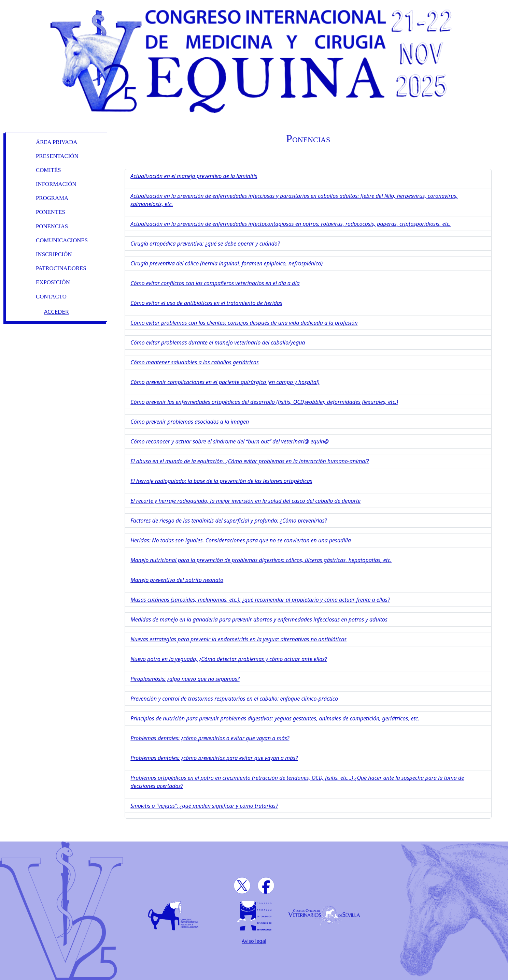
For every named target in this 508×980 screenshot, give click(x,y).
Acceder (57, 312)
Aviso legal (254, 941)
